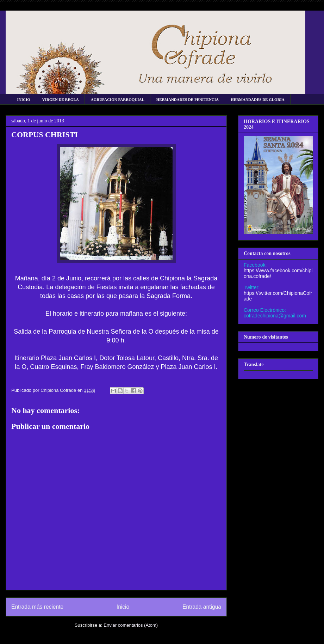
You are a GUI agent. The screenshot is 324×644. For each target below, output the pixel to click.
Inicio (123, 607)
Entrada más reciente (37, 607)
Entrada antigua (202, 607)
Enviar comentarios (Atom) (131, 625)
